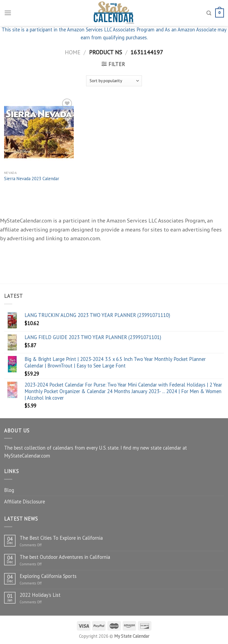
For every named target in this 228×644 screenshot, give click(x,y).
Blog (9, 490)
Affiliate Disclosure (25, 501)
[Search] (209, 13)
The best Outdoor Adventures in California (65, 557)
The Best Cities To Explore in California (61, 538)
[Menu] (8, 13)
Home (73, 52)
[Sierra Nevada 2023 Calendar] (39, 132)
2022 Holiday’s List (40, 595)
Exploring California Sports (48, 576)
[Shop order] (114, 81)
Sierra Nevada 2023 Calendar (32, 179)
